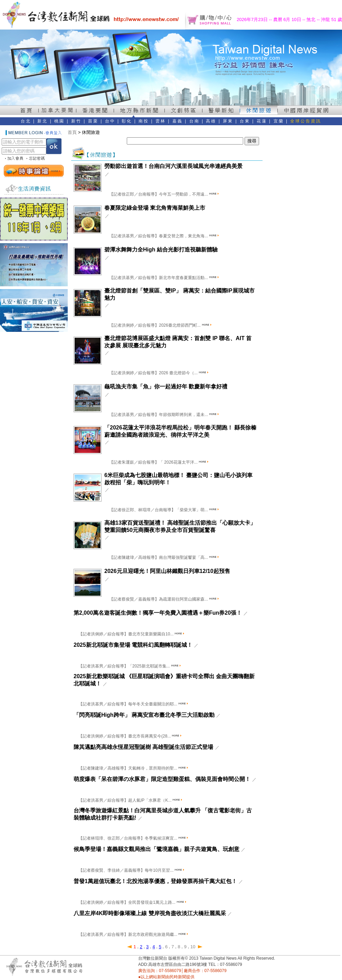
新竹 (76, 121)
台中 (110, 121)
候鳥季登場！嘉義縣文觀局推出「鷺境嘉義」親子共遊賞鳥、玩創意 (156, 849)
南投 (144, 121)
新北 (42, 121)
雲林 (161, 121)
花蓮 (262, 121)
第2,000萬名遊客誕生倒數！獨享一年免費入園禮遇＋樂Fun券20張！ (158, 613)
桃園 (59, 121)
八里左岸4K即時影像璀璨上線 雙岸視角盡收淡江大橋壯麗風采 (150, 913)
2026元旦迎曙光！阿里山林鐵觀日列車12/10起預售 (167, 571)
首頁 (72, 132)
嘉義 (178, 121)
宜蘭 (279, 121)
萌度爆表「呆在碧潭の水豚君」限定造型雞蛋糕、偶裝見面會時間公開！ (162, 779)
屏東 (228, 121)
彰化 (127, 121)
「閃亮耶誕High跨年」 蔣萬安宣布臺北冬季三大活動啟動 (144, 715)
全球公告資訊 (306, 121)
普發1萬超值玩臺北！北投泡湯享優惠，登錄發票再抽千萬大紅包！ (155, 881)
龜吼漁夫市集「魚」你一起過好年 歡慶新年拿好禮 (166, 387)
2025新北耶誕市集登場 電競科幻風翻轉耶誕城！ (133, 645)
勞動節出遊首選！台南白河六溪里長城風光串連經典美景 (173, 166)
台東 (245, 121)
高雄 (211, 121)
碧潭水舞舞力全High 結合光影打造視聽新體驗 (161, 250)
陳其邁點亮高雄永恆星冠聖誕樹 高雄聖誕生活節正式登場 (143, 747)
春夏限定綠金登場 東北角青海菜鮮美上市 (155, 208)
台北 (26, 121)
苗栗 (93, 121)
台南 (194, 121)
